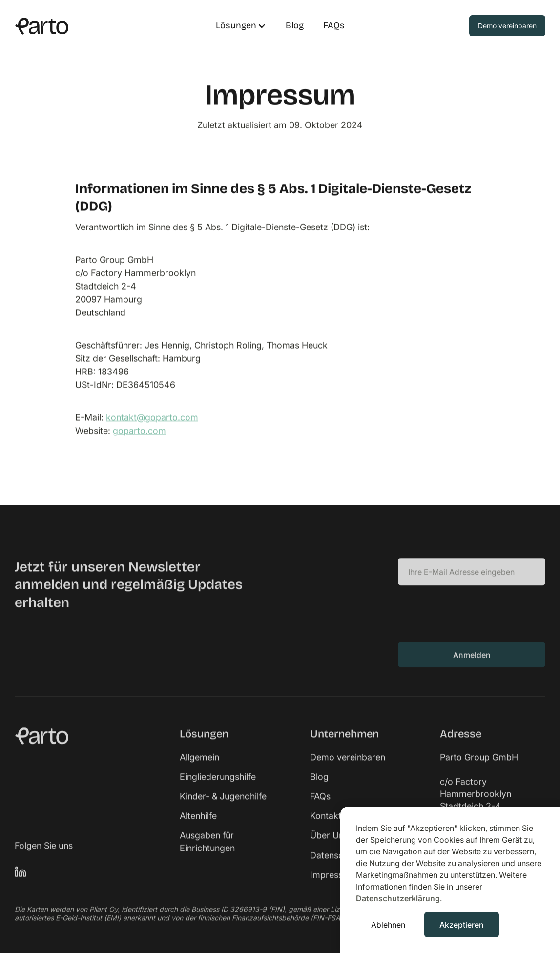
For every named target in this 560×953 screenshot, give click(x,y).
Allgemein (199, 770)
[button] (236, 26)
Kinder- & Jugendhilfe (223, 809)
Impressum (333, 887)
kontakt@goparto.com (152, 417)
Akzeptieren (462, 925)
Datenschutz (335, 868)
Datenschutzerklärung (398, 898)
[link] (85, 748)
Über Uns (329, 848)
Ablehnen (388, 925)
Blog (295, 25)
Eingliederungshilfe (218, 789)
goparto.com (139, 430)
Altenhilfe (198, 828)
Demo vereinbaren (348, 770)
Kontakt (326, 828)
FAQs (334, 25)
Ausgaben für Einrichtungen (207, 854)
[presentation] (472, 625)
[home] (105, 26)
